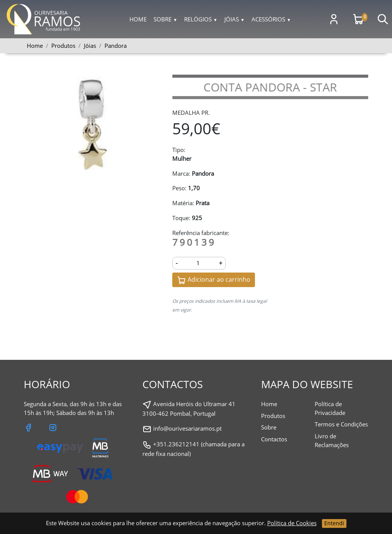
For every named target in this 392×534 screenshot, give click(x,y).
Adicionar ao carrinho (214, 280)
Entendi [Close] (334, 523)
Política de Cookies (292, 523)
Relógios (201, 19)
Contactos (274, 439)
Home (138, 19)
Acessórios (271, 19)
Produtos (273, 416)
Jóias (234, 19)
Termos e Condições (341, 424)
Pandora (116, 46)
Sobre (165, 19)
